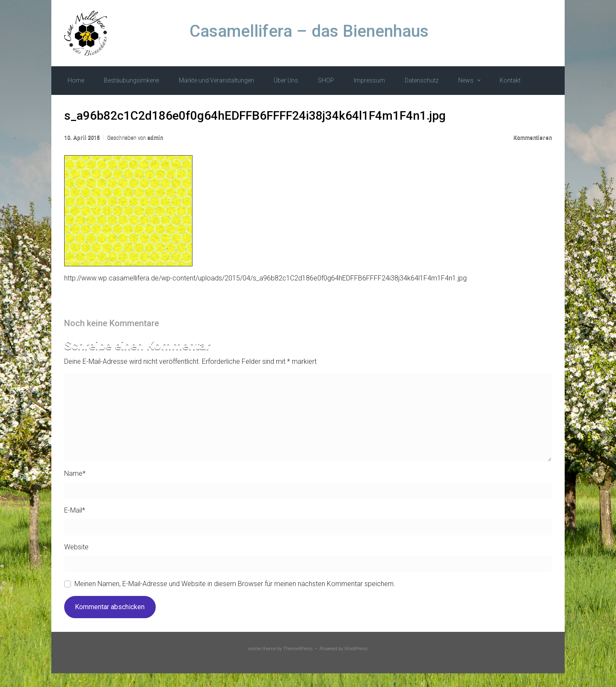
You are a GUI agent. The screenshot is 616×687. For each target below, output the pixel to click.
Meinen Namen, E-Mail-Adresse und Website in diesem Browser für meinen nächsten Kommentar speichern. (235, 584)
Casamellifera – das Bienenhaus (309, 31)
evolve (255, 649)
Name (75, 473)
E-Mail (75, 510)
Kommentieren (533, 137)
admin (155, 137)
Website (76, 547)
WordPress (356, 649)
